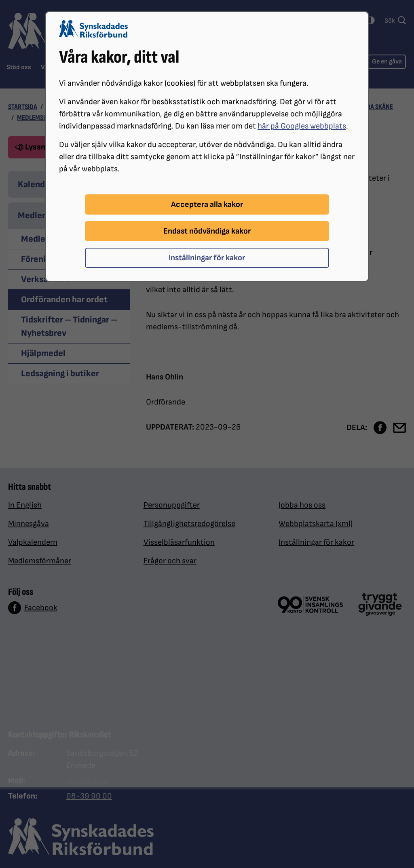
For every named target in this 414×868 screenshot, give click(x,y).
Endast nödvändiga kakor (207, 231)
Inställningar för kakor (207, 258)
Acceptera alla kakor (207, 204)
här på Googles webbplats (302, 126)
